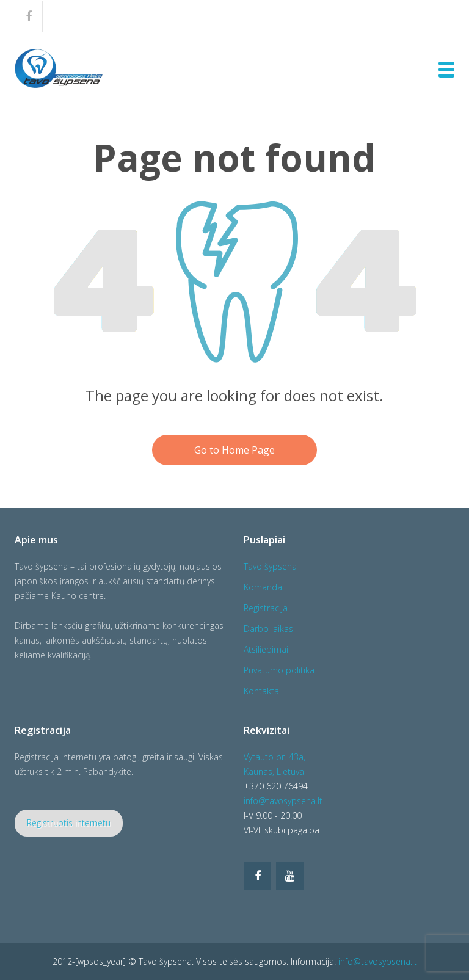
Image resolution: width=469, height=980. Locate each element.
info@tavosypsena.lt (283, 801)
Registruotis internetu (69, 823)
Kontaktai (262, 691)
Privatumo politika (279, 670)
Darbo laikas (268, 629)
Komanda (263, 587)
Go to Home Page (234, 450)
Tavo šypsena (270, 566)
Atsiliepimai (266, 649)
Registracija (266, 608)
